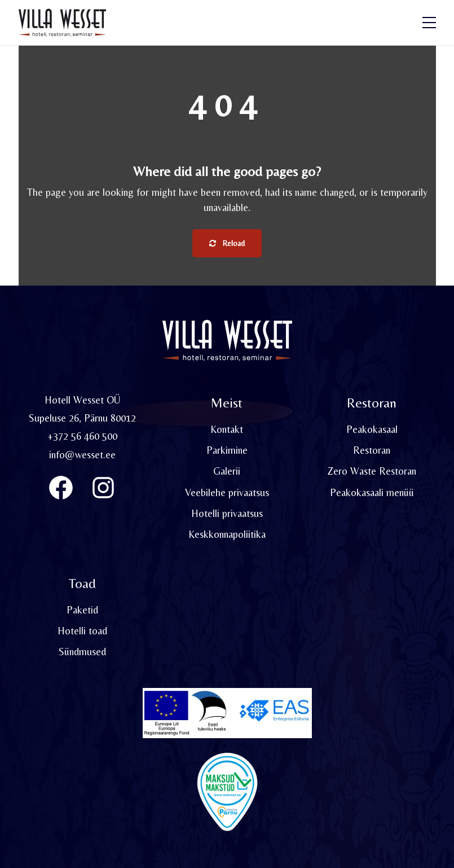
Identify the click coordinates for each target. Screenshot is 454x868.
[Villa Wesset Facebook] (61, 488)
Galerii (227, 471)
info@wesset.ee (82, 455)
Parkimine (227, 450)
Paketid (82, 610)
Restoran (372, 450)
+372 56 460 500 (82, 436)
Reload (227, 243)
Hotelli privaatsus (227, 513)
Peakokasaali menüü (372, 492)
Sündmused (82, 652)
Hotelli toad (82, 631)
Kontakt (227, 429)
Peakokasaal (372, 429)
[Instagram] (103, 488)
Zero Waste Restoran (372, 471)
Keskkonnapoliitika (227, 534)
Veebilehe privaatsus (227, 492)
